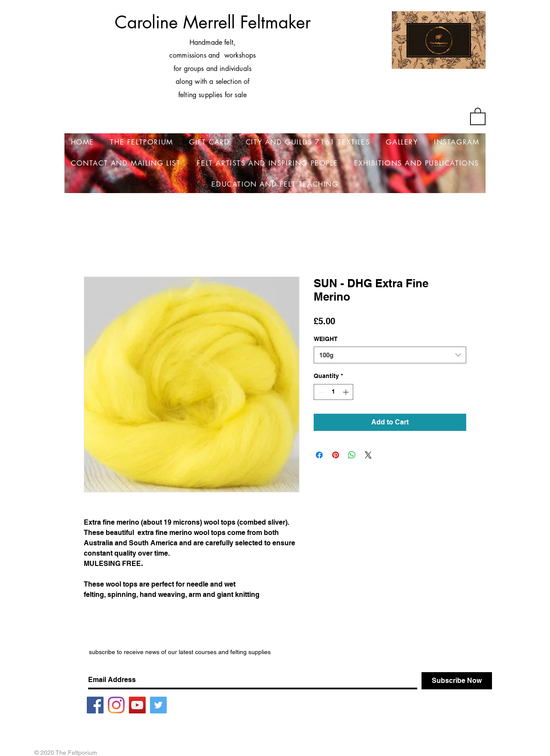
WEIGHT (326, 339)
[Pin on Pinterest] (336, 455)
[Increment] (347, 392)
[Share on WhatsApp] (352, 455)
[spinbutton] (333, 392)
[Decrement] (320, 392)
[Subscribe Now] (457, 681)
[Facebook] (95, 705)
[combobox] (390, 355)
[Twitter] (158, 705)
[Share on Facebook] (319, 455)
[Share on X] (368, 455)
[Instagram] (116, 705)
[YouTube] (137, 705)
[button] (478, 116)
